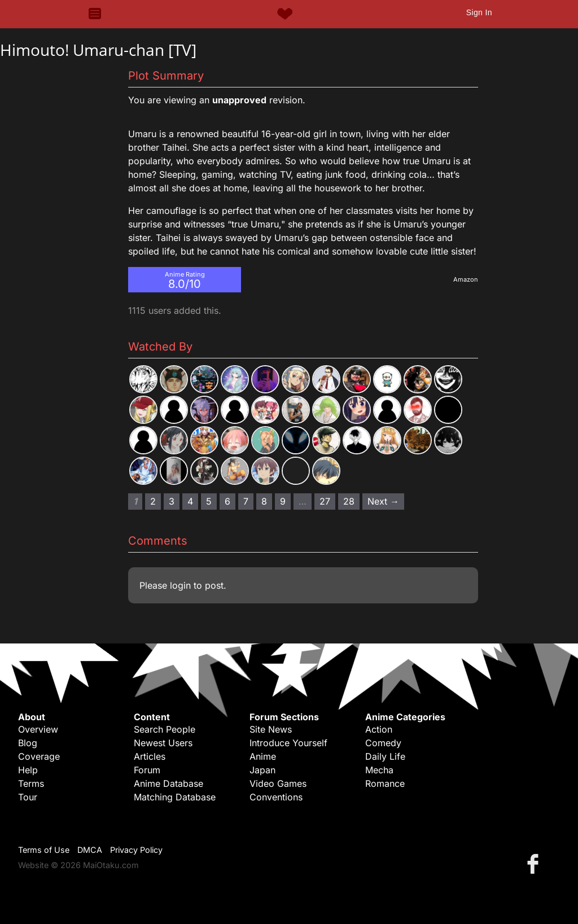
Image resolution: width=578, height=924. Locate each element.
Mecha (379, 770)
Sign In (479, 12)
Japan (262, 770)
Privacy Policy (136, 850)
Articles (150, 756)
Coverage (39, 756)
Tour (28, 797)
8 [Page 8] (264, 501)
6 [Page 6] (227, 501)
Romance (385, 783)
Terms (31, 783)
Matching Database (175, 797)
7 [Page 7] (246, 501)
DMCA (90, 850)
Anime (263, 756)
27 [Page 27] (325, 501)
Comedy (383, 743)
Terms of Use (44, 850)
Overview (38, 729)
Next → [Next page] (383, 501)
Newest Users (163, 743)
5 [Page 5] (209, 501)
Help (28, 770)
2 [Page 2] (153, 501)
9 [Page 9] (283, 501)
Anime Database (168, 783)
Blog (28, 743)
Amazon (466, 279)
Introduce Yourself (288, 743)
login (180, 585)
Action (379, 729)
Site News (271, 729)
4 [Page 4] (190, 501)
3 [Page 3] (172, 501)
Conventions (276, 797)
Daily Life (385, 756)
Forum (147, 770)
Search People (165, 729)
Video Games (278, 783)
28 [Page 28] (349, 501)
